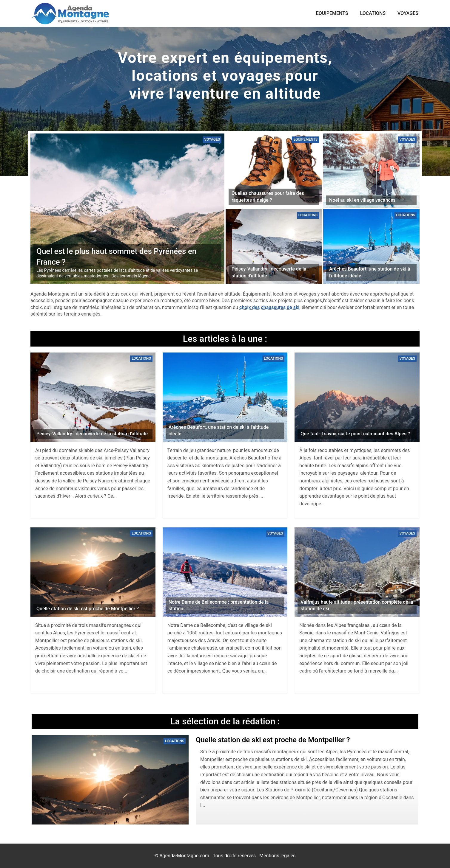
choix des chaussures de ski (269, 307)
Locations (373, 13)
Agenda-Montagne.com (184, 856)
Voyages (408, 13)
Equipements (332, 13)
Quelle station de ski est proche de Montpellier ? (273, 740)
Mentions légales (277, 856)
